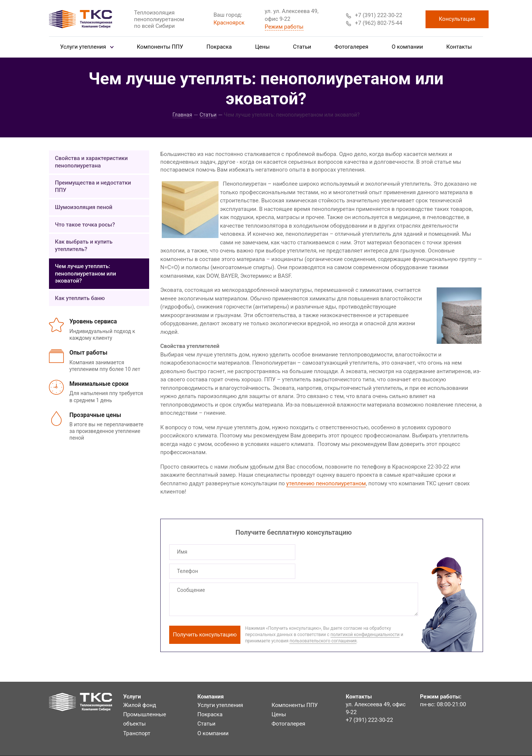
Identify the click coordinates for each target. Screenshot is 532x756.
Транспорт (137, 714)
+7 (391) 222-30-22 (374, 15)
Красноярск (229, 23)
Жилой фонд (140, 686)
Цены (262, 47)
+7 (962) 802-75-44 (374, 23)
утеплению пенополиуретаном (326, 483)
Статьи (302, 47)
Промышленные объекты (145, 700)
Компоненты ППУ (160, 47)
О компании (407, 47)
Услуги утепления (87, 47)
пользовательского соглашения (323, 622)
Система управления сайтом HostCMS (432, 742)
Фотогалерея (352, 47)
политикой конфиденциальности (365, 615)
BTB (478, 750)
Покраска (219, 47)
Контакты (459, 47)
